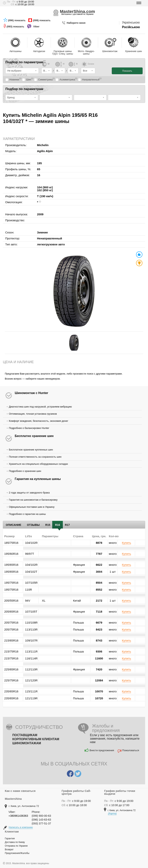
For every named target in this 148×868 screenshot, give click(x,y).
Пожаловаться (131, 750)
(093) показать (16, 27)
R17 (67, 525)
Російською (131, 27)
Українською (131, 22)
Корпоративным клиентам (36, 739)
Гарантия (10, 839)
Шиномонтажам (27, 743)
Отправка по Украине (16, 846)
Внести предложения (102, 750)
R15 (48, 525)
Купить (127, 543)
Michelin (43, 145)
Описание (13, 525)
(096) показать (17, 20)
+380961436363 (18, 816)
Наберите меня (76, 23)
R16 (58, 525)
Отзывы (33, 525)
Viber (37, 27)
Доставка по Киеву (15, 842)
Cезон (88, 65)
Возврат (9, 849)
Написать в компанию (21, 827)
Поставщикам (25, 735)
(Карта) (112, 813)
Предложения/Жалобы (17, 853)
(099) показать (42, 20)
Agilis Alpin (45, 151)
